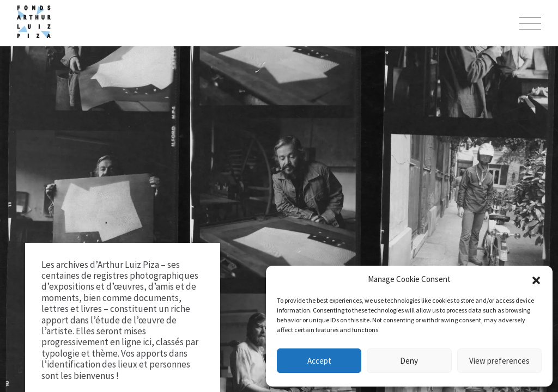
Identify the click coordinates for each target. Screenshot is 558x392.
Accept (319, 361)
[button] (536, 279)
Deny (409, 361)
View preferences (499, 361)
